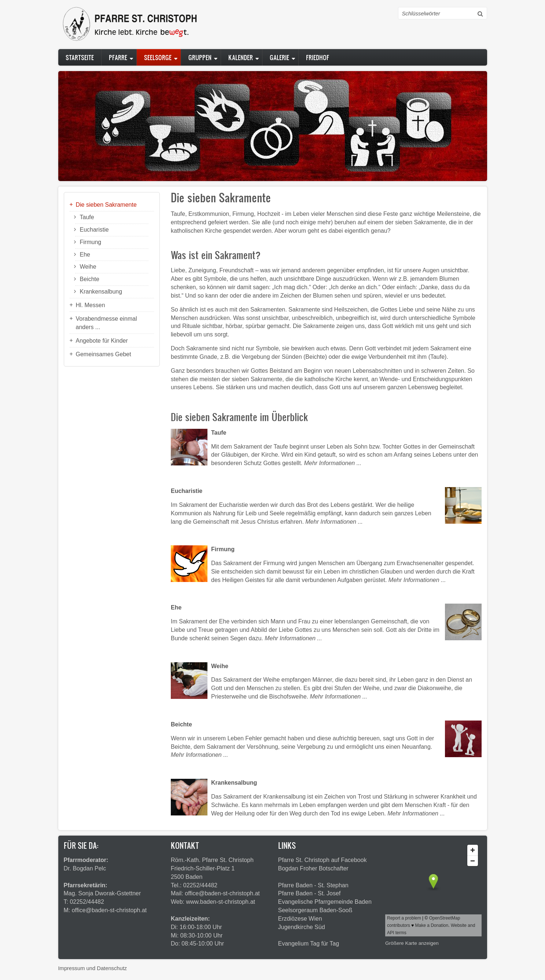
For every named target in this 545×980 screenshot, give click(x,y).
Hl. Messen (91, 305)
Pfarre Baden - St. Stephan (313, 885)
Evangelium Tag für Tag (309, 944)
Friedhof (318, 57)
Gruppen (200, 57)
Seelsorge (158, 57)
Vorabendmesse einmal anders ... (106, 323)
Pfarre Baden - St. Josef (310, 893)
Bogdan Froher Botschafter (313, 868)
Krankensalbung (101, 292)
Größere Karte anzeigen (412, 943)
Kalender (241, 57)
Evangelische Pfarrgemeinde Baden (325, 902)
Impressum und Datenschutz (93, 968)
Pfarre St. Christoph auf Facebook (323, 860)
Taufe (87, 217)
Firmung (91, 242)
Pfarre (118, 57)
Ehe (85, 255)
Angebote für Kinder (102, 341)
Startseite (80, 57)
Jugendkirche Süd (302, 927)
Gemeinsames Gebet (104, 354)
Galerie (279, 57)
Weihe (88, 267)
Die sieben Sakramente (106, 205)
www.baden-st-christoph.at (221, 902)
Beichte (90, 279)
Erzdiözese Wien (300, 919)
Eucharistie (94, 230)
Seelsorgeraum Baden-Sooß (315, 910)
